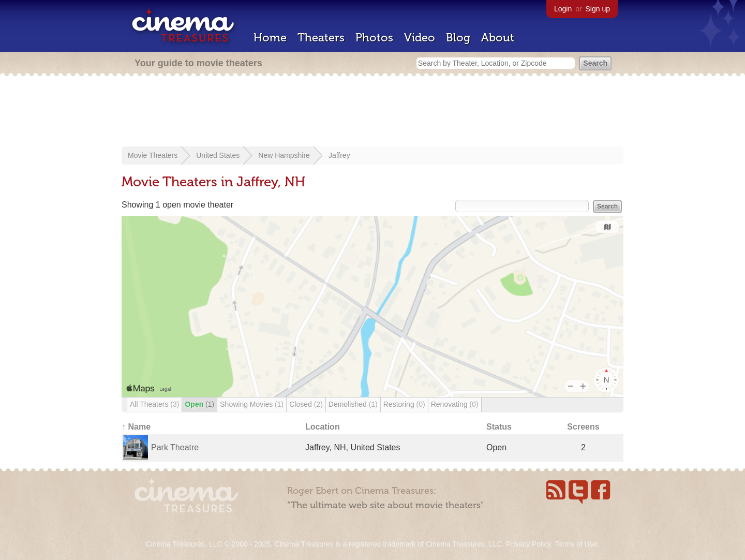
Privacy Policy (528, 544)
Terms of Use (576, 544)
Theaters (321, 38)
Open (199, 404)
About (498, 38)
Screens (583, 427)
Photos (374, 38)
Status (499, 427)
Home (270, 38)
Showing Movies (252, 404)
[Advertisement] (373, 112)
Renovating (455, 404)
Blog (458, 38)
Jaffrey (339, 155)
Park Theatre (175, 447)
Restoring (404, 404)
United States (218, 155)
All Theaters (154, 404)
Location (323, 427)
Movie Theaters (153, 155)
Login (563, 9)
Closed (306, 404)
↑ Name (136, 427)
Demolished (353, 404)
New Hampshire (284, 155)
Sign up (598, 9)
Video (420, 38)
